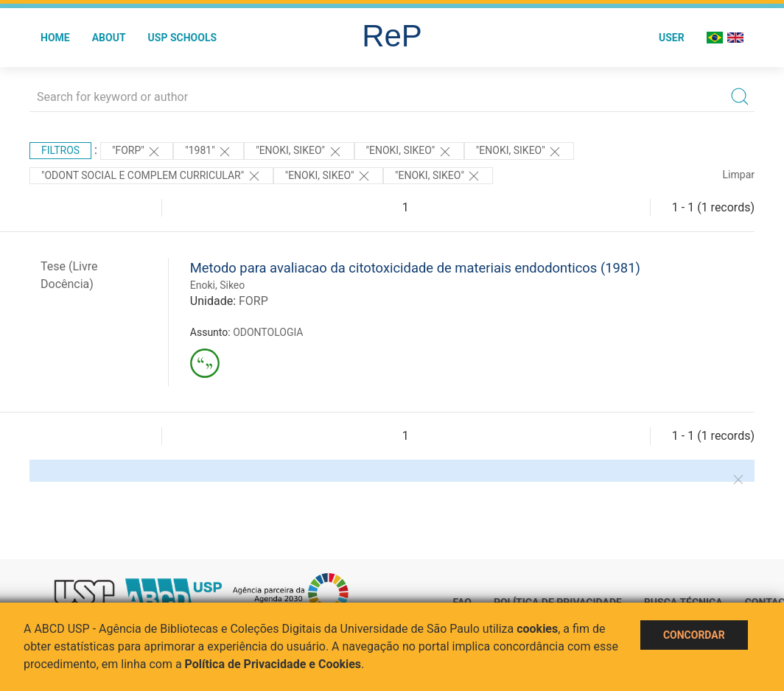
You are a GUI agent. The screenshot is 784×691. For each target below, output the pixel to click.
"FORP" (137, 152)
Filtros (60, 150)
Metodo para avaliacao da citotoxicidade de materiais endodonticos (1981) (415, 268)
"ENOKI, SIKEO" (519, 152)
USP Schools (183, 38)
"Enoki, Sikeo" (299, 152)
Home (55, 38)
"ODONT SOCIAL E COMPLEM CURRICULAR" (151, 176)
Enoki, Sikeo (217, 285)
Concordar (694, 635)
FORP (253, 301)
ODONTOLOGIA (268, 332)
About (109, 38)
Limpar (739, 175)
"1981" (209, 152)
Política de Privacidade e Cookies (273, 664)
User (672, 38)
